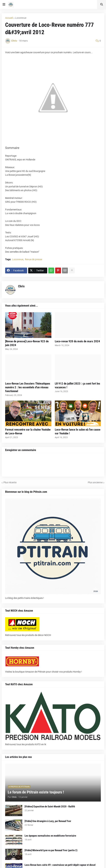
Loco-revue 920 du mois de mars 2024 (77, 341)
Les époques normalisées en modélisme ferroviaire (50, 836)
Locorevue (21, 18)
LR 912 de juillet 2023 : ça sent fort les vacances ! (77, 385)
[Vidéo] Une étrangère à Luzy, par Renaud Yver (48, 821)
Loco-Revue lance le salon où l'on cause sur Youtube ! (78, 431)
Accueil (9, 18)
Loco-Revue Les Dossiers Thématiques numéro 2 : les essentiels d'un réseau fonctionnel (28, 387)
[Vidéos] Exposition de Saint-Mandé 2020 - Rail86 (50, 807)
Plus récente (10, 482)
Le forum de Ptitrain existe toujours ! (36, 792)
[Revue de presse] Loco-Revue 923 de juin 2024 (27, 343)
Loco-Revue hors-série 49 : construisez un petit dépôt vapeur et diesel (60, 865)
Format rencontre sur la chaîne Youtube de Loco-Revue (28, 431)
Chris (21, 286)
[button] (4, 4)
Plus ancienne (95, 482)
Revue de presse (34, 259)
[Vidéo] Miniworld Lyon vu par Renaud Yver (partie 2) (51, 850)
